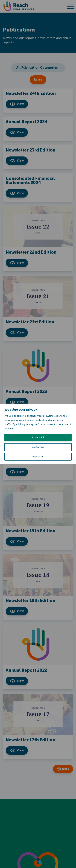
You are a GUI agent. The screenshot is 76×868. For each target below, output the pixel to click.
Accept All (38, 437)
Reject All (38, 457)
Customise (38, 447)
